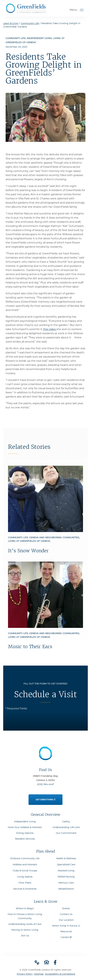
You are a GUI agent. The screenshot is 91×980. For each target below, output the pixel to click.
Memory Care (66, 883)
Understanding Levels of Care (25, 924)
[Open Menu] (82, 10)
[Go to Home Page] (26, 12)
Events (66, 908)
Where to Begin (25, 908)
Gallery (66, 822)
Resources (66, 931)
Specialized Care (66, 864)
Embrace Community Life (25, 858)
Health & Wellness (66, 858)
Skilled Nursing (66, 877)
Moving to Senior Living (25, 930)
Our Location (66, 920)
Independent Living (25, 822)
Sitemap (39, 974)
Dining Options (25, 833)
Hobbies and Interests (25, 864)
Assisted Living (66, 871)
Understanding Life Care (66, 827)
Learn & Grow (11, 23)
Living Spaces (25, 877)
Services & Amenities (25, 889)
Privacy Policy (25, 974)
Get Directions (45, 798)
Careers (66, 936)
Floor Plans (25, 883)
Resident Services (25, 839)
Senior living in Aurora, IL (66, 926)
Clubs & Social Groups (25, 871)
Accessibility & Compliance (60, 974)
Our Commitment (66, 833)
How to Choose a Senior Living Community (25, 916)
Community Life (30, 23)
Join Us (25, 936)
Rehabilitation (66, 889)
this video (50, 329)
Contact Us (66, 914)
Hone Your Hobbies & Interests (25, 827)
